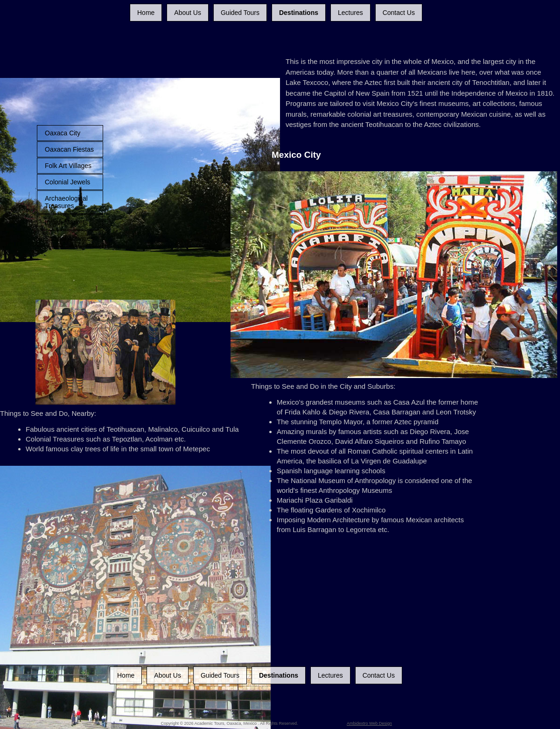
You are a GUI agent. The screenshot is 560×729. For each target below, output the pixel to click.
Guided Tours (240, 13)
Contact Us (399, 13)
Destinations (299, 13)
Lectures (350, 13)
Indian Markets (66, 222)
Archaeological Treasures (66, 202)
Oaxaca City (63, 133)
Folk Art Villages (68, 166)
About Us (188, 13)
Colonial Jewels (67, 182)
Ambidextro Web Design (369, 723)
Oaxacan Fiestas (69, 149)
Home (146, 13)
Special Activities (69, 238)
